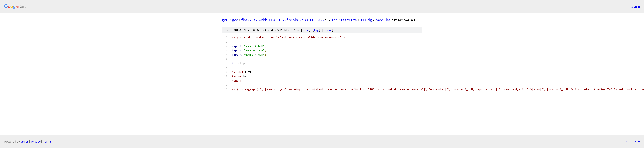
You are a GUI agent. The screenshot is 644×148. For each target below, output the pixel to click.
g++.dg (366, 20)
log (316, 30)
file (306, 30)
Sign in (636, 6)
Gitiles (25, 142)
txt (627, 141)
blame (328, 30)
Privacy (36, 142)
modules (383, 20)
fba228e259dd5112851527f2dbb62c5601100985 (282, 20)
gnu (225, 20)
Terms (47, 142)
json (637, 141)
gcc (235, 20)
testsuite (349, 20)
